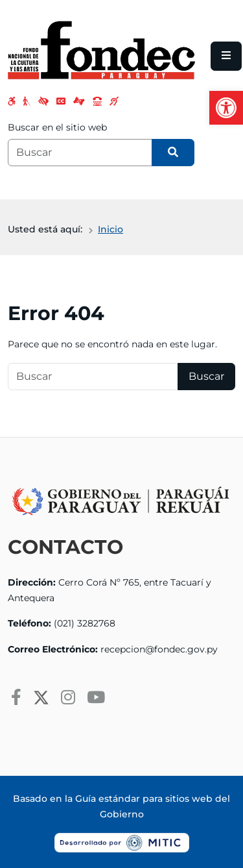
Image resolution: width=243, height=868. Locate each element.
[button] (226, 108)
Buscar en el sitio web (57, 127)
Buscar (206, 376)
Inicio (110, 229)
